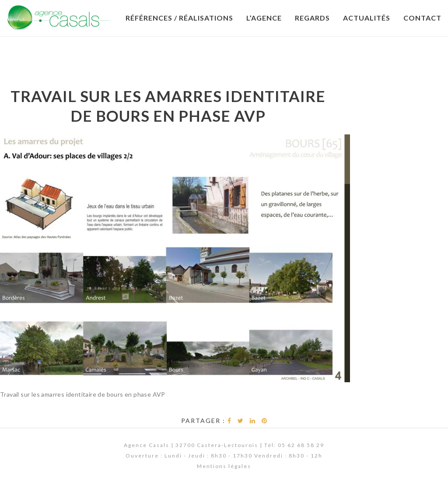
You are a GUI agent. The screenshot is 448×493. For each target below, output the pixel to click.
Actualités (367, 18)
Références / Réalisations (179, 18)
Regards (312, 18)
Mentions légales (224, 466)
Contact (422, 18)
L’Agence (264, 18)
